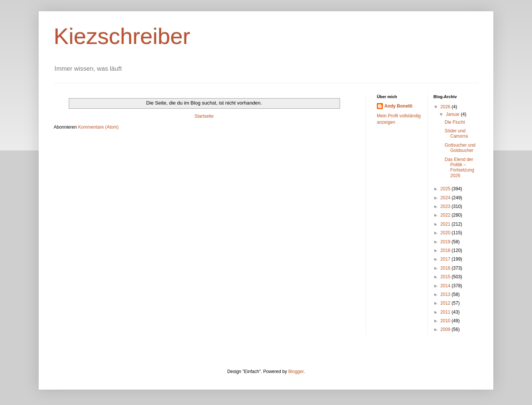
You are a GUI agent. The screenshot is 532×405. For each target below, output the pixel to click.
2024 (446, 198)
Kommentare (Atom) (98, 127)
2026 (446, 107)
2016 (446, 268)
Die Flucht (455, 122)
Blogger (296, 372)
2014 (446, 286)
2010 (446, 321)
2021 (446, 224)
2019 (446, 242)
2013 (446, 294)
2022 (446, 215)
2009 (446, 329)
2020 (446, 233)
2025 (446, 189)
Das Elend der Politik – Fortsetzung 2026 (459, 168)
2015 (446, 277)
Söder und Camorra (456, 133)
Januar (453, 114)
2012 (446, 303)
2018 (446, 250)
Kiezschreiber (122, 36)
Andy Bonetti (398, 106)
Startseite (204, 116)
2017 (446, 259)
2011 (446, 312)
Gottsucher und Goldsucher (460, 148)
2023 (446, 206)
